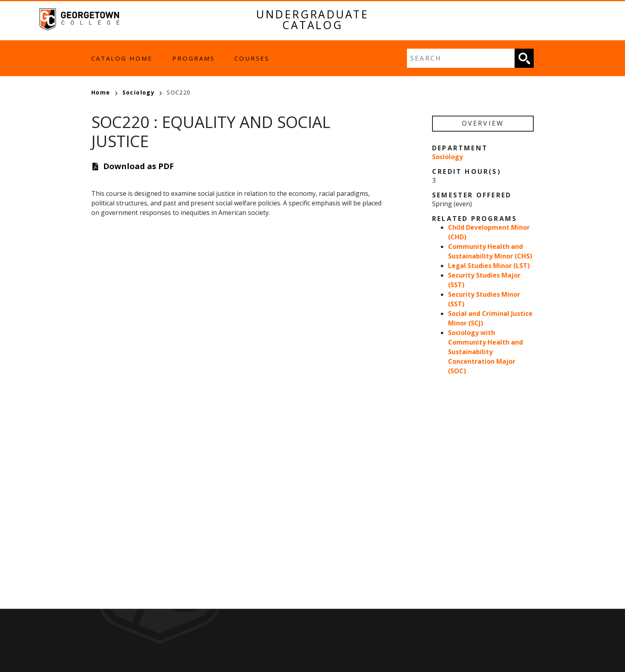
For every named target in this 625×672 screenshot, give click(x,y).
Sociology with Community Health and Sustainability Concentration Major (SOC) (485, 352)
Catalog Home (122, 58)
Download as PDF (139, 166)
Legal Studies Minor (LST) (489, 266)
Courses (252, 58)
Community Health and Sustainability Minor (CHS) (490, 251)
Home (104, 92)
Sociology (142, 92)
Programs (194, 58)
